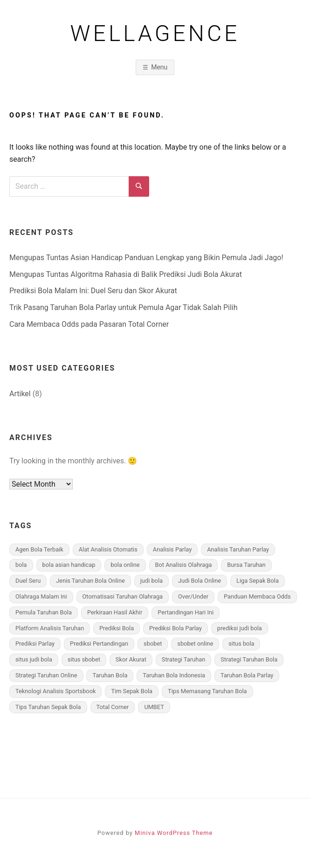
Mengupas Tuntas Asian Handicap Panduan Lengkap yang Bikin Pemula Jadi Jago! (146, 258)
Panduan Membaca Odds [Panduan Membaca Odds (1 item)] (257, 596)
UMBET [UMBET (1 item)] (154, 707)
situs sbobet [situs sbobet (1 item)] (84, 659)
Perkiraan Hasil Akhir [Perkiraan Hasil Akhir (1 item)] (115, 612)
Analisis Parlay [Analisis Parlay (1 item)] (172, 549)
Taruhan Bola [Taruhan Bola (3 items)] (110, 675)
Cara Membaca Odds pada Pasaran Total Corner (89, 324)
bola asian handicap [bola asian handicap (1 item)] (69, 565)
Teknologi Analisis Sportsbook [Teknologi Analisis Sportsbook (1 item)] (55, 691)
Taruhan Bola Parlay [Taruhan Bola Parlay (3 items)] (247, 675)
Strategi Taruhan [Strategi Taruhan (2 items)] (183, 659)
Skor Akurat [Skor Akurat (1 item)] (131, 659)
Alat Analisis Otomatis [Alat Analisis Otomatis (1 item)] (108, 549)
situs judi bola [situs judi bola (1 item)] (34, 659)
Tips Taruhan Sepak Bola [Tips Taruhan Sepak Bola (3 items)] (48, 707)
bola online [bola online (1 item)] (125, 565)
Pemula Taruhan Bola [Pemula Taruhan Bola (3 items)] (44, 612)
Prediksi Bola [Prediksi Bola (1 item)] (117, 628)
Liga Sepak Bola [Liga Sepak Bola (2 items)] (258, 581)
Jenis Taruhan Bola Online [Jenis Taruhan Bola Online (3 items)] (90, 581)
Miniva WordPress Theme (174, 833)
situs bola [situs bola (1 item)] (241, 644)
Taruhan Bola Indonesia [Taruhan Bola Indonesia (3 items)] (174, 675)
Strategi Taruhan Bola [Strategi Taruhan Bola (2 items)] (249, 659)
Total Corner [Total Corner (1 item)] (113, 707)
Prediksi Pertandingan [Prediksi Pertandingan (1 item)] (99, 644)
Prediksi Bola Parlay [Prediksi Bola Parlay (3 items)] (176, 628)
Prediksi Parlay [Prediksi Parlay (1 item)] (35, 644)
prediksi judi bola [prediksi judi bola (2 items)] (240, 628)
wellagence (155, 34)
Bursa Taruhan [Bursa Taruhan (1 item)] (246, 565)
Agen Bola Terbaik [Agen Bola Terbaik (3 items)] (39, 549)
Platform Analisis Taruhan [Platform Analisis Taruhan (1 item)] (50, 628)
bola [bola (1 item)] (21, 565)
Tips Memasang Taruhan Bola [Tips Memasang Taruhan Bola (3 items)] (207, 691)
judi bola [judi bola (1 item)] (152, 581)
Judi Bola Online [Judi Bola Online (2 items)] (200, 581)
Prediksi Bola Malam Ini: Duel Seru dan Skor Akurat (93, 291)
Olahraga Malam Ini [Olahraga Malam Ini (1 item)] (41, 596)
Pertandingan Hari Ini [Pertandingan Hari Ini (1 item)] (186, 612)
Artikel (20, 394)
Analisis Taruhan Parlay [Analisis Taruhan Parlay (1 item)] (238, 549)
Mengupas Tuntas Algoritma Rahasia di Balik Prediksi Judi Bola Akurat (126, 274)
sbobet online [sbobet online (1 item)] (195, 644)
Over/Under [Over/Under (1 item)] (193, 596)
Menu (159, 67)
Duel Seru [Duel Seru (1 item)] (28, 581)
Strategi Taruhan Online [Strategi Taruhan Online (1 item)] (46, 675)
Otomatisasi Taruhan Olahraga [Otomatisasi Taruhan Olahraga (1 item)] (123, 596)
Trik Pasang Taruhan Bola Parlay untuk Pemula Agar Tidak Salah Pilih (124, 307)
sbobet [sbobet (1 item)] (153, 644)
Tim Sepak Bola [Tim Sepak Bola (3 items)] (132, 691)
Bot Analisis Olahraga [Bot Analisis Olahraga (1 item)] (184, 565)
